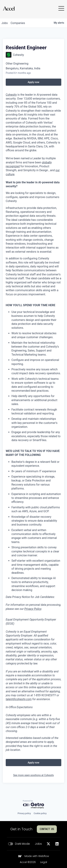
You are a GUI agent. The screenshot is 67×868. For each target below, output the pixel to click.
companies (18, 23)
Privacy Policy (33, 609)
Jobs (38, 844)
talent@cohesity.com (19, 699)
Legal (44, 862)
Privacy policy (24, 813)
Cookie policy (40, 813)
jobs (5, 23)
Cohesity (11, 95)
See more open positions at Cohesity (34, 775)
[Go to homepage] (9, 8)
